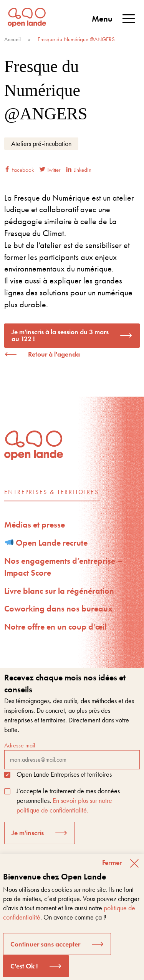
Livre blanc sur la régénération (59, 591)
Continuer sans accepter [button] (45, 944)
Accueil (12, 39)
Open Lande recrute (46, 543)
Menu (114, 19)
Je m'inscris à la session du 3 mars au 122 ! (60, 335)
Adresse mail (72, 755)
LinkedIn (79, 170)
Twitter (50, 170)
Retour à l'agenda (54, 354)
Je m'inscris (28, 833)
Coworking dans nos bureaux (58, 609)
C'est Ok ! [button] (24, 966)
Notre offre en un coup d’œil (55, 627)
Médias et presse (35, 525)
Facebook (19, 170)
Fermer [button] (112, 862)
